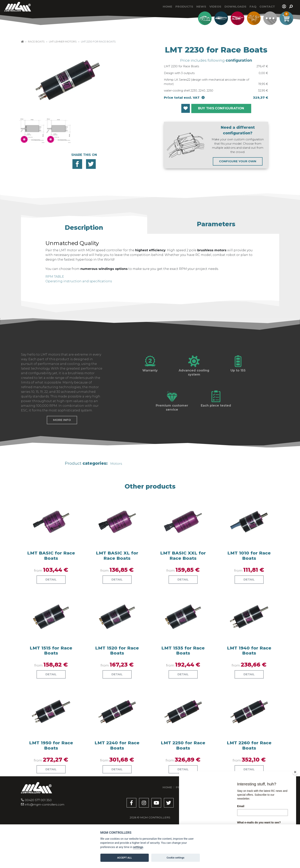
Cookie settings (176, 858)
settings (138, 847)
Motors (116, 495)
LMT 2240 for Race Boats (117, 776)
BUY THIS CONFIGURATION (221, 108)
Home (167, 6)
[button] (84, 226)
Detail (51, 610)
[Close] (295, 772)
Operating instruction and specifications (79, 281)
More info (62, 451)
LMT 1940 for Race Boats (249, 682)
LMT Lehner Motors (63, 42)
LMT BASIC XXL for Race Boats (183, 587)
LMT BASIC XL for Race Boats (117, 587)
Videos (215, 6)
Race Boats (36, 42)
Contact (267, 6)
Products (184, 6)
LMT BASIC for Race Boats (51, 587)
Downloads (235, 6)
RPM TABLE (55, 277)
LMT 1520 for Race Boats (117, 682)
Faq (253, 6)
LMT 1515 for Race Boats (51, 682)
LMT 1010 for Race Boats (249, 587)
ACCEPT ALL (124, 858)
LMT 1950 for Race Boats (51, 776)
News (201, 6)
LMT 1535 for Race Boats (183, 682)
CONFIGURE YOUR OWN (238, 161)
